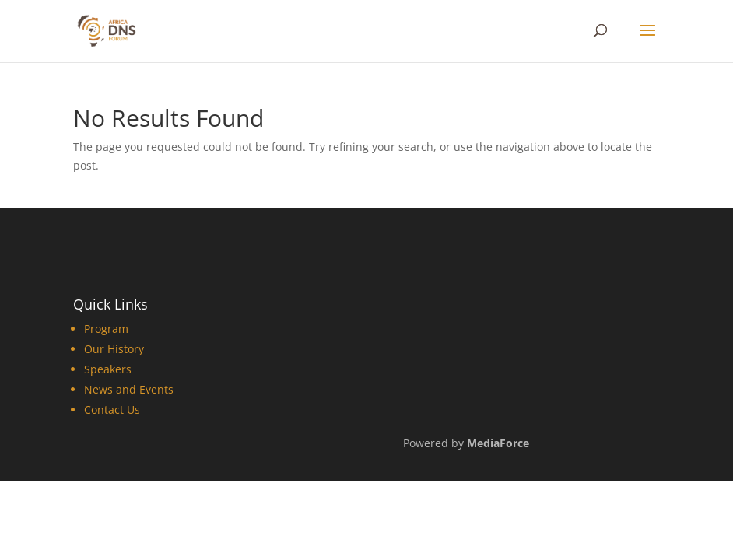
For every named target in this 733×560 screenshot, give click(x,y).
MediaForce (498, 443)
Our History (114, 349)
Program (106, 329)
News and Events (129, 389)
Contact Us (112, 409)
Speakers (108, 369)
